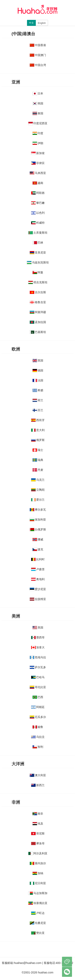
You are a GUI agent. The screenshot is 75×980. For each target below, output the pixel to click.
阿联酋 (38, 193)
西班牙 (38, 420)
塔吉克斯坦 (38, 282)
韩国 (38, 103)
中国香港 (38, 45)
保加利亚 (38, 520)
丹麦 (38, 470)
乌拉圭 (38, 737)
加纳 (38, 873)
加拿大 (38, 647)
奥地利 (38, 579)
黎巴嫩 (38, 203)
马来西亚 (38, 173)
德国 (38, 370)
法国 (38, 380)
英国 (38, 360)
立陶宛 (38, 490)
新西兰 (38, 785)
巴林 (38, 243)
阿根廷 (38, 707)
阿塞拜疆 (38, 312)
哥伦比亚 (38, 687)
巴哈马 (38, 677)
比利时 (38, 559)
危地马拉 (38, 657)
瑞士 (38, 450)
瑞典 (38, 460)
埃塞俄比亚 (38, 903)
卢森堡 (38, 569)
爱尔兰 (38, 500)
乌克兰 (38, 480)
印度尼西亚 (38, 123)
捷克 (38, 549)
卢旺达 (38, 913)
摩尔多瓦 (38, 510)
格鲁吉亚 (38, 302)
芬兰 (38, 410)
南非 (38, 814)
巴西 (38, 697)
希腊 (38, 390)
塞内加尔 (38, 863)
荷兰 (38, 400)
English (42, 23)
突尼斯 (38, 833)
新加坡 (38, 153)
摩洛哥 (38, 843)
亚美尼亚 (38, 253)
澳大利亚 (38, 775)
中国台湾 (38, 65)
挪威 (38, 539)
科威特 (38, 223)
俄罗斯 (38, 440)
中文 (31, 23)
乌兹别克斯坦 (38, 262)
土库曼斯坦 (38, 233)
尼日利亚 (38, 883)
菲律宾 (38, 163)
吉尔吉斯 (38, 292)
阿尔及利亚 (38, 853)
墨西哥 (38, 637)
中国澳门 (38, 55)
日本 (38, 93)
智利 (38, 747)
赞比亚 (38, 933)
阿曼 (38, 272)
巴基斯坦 (38, 332)
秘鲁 (38, 727)
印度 (38, 133)
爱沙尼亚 (38, 589)
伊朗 (38, 143)
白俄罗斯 (38, 529)
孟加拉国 (38, 322)
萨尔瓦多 (38, 667)
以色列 (38, 213)
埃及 (38, 824)
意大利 (38, 430)
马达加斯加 (38, 893)
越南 (38, 183)
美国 (38, 627)
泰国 (38, 113)
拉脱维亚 (38, 599)
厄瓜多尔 (38, 717)
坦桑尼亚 (38, 923)
